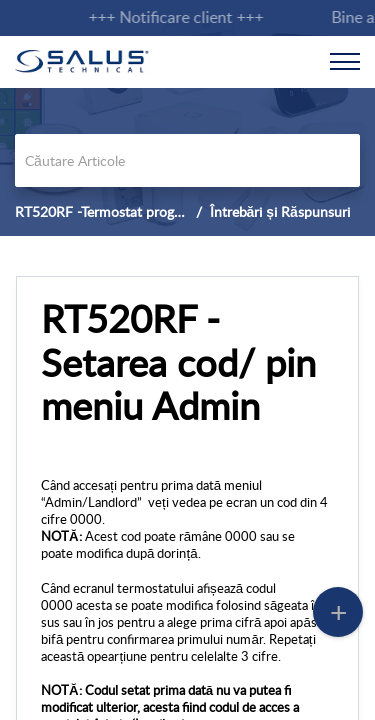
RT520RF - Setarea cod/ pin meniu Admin (178, 362)
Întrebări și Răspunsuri (280, 211)
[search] (187, 160)
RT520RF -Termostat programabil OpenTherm (155, 211)
